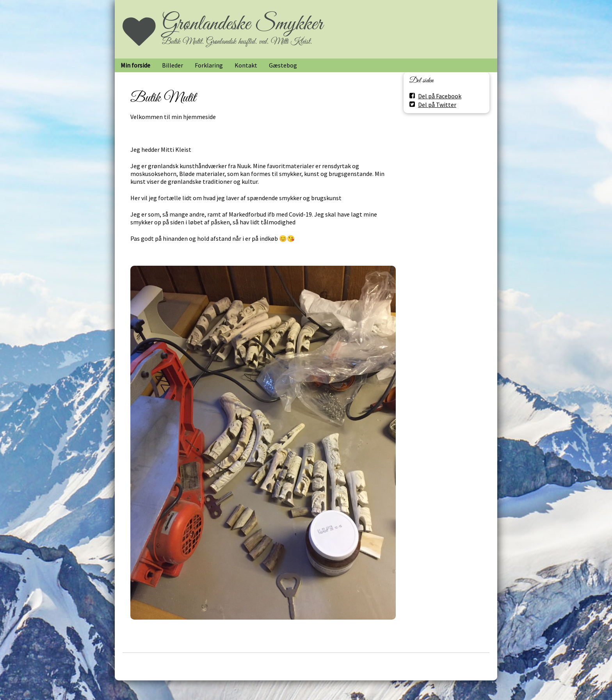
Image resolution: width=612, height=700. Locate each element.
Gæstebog (283, 65)
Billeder (173, 65)
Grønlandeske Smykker (242, 24)
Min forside (135, 65)
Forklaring (209, 65)
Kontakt (246, 65)
